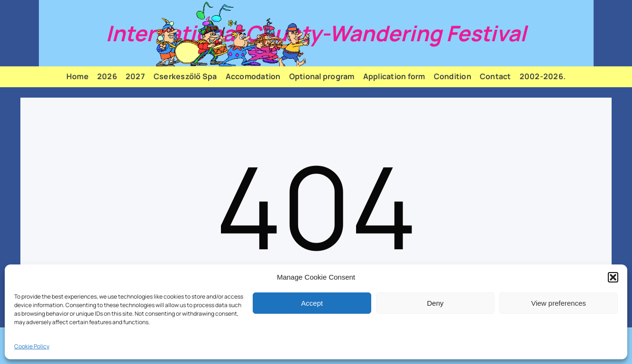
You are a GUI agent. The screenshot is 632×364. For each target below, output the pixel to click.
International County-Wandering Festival (316, 33)
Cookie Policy (32, 346)
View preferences (559, 303)
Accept (312, 303)
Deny (435, 303)
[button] (613, 277)
